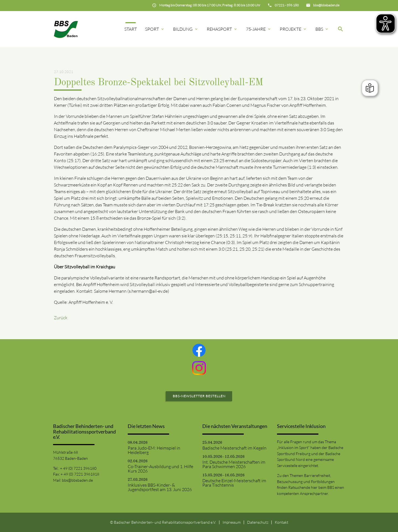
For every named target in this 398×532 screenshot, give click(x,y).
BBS (322, 29)
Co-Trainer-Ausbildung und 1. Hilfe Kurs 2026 (160, 469)
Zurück (61, 318)
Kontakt (282, 522)
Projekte (293, 29)
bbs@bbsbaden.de (77, 480)
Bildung (186, 29)
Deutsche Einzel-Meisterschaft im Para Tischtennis (234, 483)
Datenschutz (258, 522)
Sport (155, 29)
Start (131, 29)
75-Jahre (259, 29)
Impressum (232, 522)
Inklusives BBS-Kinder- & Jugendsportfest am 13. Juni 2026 (160, 487)
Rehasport (222, 29)
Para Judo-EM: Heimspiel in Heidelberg (154, 450)
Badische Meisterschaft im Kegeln (234, 448)
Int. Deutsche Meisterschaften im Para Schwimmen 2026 (234, 464)
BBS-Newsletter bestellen (199, 396)
